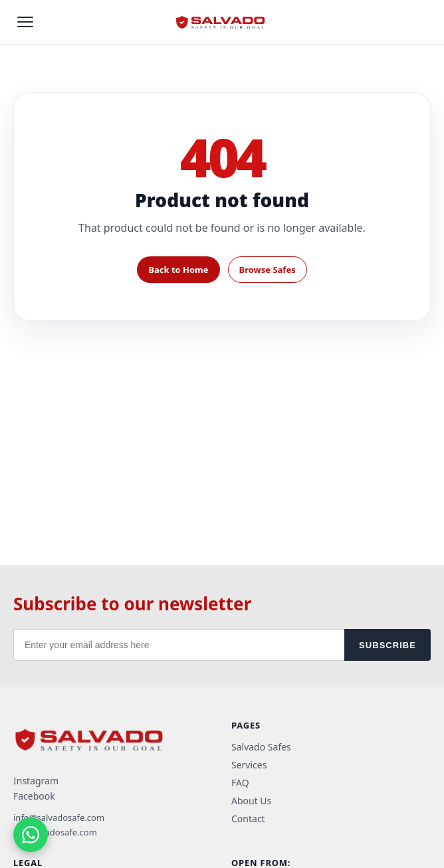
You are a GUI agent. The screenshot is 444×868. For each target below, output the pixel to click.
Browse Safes (268, 270)
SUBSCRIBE (388, 645)
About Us (251, 801)
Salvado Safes (261, 747)
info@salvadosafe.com (59, 818)
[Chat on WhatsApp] (31, 835)
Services (249, 765)
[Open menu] (25, 22)
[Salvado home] (222, 22)
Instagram (36, 781)
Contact (248, 819)
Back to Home (178, 270)
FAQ (240, 783)
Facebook (34, 796)
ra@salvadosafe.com (55, 832)
